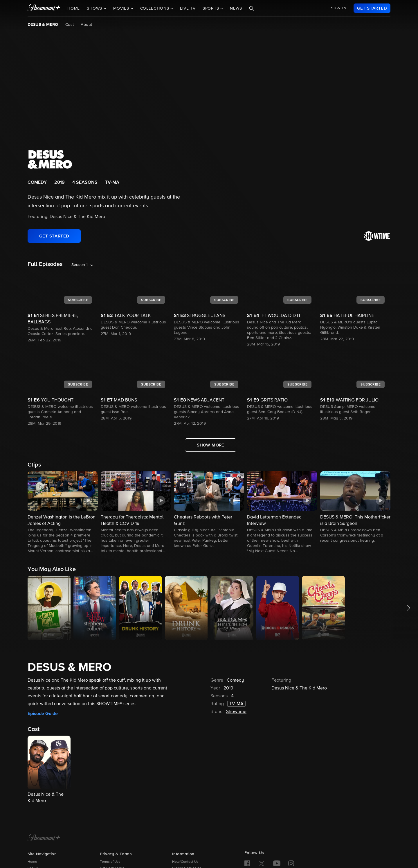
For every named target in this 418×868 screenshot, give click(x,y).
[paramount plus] (44, 8)
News (236, 8)
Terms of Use (110, 862)
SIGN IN (339, 8)
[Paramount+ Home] (44, 838)
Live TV (188, 8)
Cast (70, 25)
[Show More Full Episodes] (211, 445)
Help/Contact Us (185, 862)
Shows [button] (95, 8)
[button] (63, 513)
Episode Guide (43, 714)
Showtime (236, 712)
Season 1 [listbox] (80, 265)
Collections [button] (155, 8)
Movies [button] (122, 8)
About (86, 25)
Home (74, 8)
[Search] (252, 8)
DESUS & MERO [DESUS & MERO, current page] (43, 25)
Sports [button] (212, 8)
